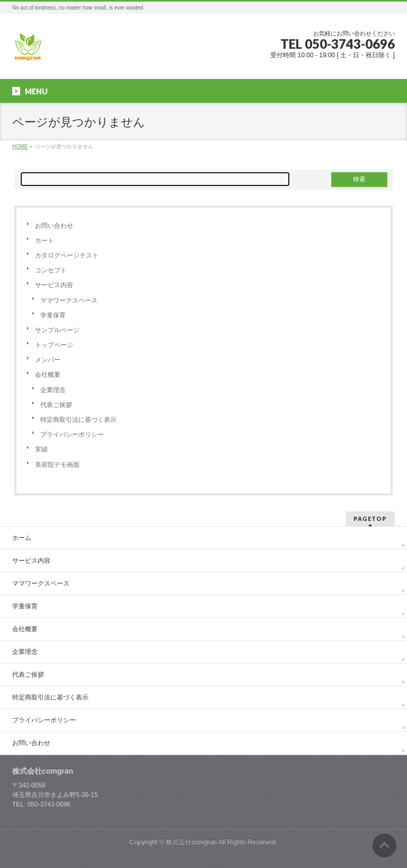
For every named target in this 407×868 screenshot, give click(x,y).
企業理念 (53, 390)
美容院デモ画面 (57, 465)
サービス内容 (54, 285)
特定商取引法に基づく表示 (78, 420)
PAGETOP (370, 519)
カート (45, 241)
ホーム (22, 538)
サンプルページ (57, 330)
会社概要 (48, 375)
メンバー (48, 360)
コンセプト (51, 270)
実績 (41, 449)
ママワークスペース (69, 300)
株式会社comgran (191, 842)
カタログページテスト (67, 255)
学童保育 (53, 315)
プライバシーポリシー (72, 435)
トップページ (54, 345)
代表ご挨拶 (56, 405)
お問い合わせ (54, 226)
